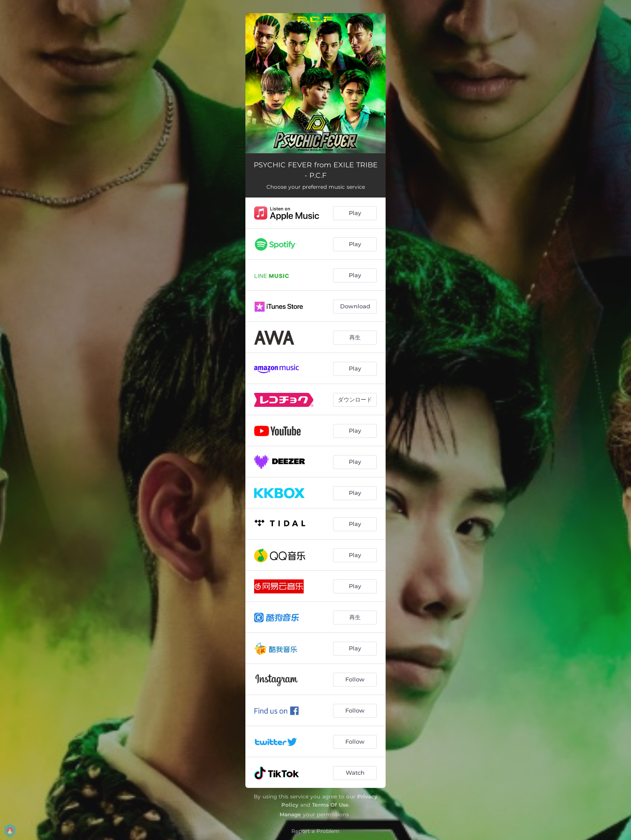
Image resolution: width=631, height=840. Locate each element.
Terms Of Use (330, 805)
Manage (290, 814)
